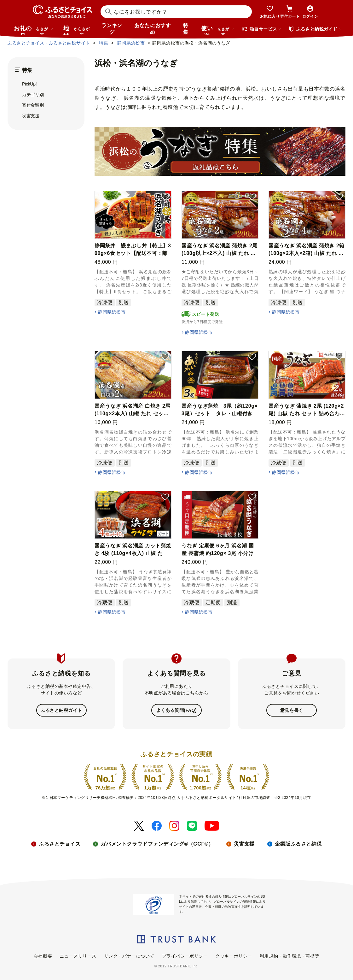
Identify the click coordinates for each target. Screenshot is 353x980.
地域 (77, 30)
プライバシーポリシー (185, 955)
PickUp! (29, 84)
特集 (186, 29)
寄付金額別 (33, 105)
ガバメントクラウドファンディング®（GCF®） (157, 843)
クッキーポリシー (234, 955)
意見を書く (292, 710)
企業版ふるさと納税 (298, 843)
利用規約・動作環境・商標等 (289, 955)
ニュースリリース (78, 955)
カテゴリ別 (33, 95)
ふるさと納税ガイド (61, 710)
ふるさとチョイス (60, 843)
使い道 (218, 30)
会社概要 (43, 955)
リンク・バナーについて (129, 955)
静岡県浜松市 (112, 312)
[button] (165, 197)
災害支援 (31, 116)
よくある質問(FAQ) (176, 710)
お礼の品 (33, 30)
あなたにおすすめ (153, 29)
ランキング (112, 29)
